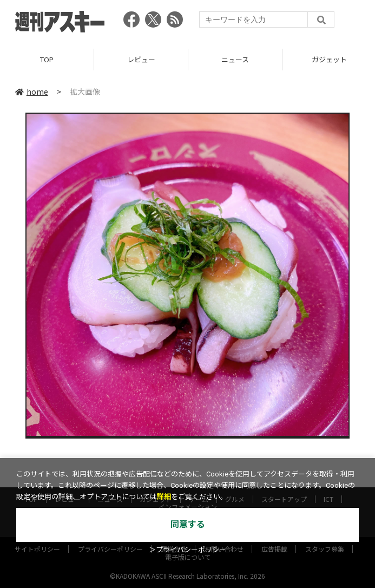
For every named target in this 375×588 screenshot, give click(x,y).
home (32, 92)
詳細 (164, 497)
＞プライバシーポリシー (187, 550)
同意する (188, 524)
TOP (47, 59)
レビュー (141, 59)
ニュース (235, 59)
